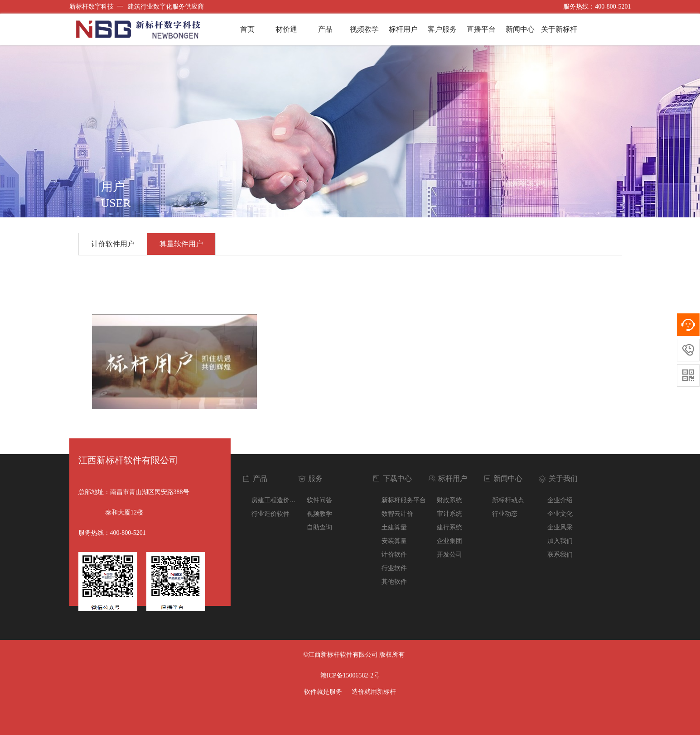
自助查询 (319, 527)
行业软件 (394, 568)
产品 (325, 29)
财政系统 (449, 500)
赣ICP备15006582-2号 (350, 675)
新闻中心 (520, 29)
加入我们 (560, 541)
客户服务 (442, 29)
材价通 (286, 29)
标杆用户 (403, 29)
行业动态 (505, 514)
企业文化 (560, 514)
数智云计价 (397, 514)
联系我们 (560, 555)
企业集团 (449, 541)
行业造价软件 (270, 514)
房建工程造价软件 (277, 500)
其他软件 (394, 582)
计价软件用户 (113, 244)
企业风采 (560, 527)
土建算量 (394, 527)
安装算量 (394, 541)
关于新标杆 (559, 29)
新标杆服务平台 (404, 500)
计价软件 (394, 555)
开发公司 (449, 555)
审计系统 (449, 514)
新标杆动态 (508, 500)
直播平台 (481, 29)
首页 (247, 29)
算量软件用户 (181, 244)
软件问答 (319, 500)
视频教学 (364, 29)
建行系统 (449, 527)
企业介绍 (560, 500)
